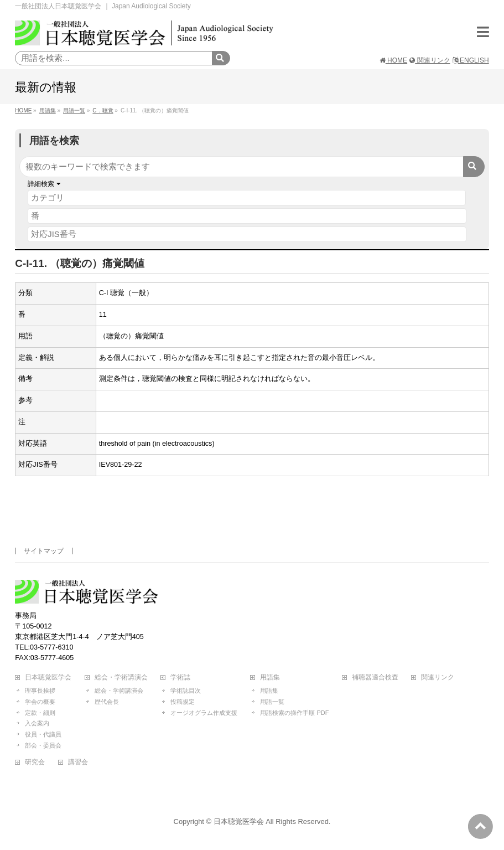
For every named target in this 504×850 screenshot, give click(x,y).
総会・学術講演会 (121, 678)
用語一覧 (272, 702)
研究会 (35, 762)
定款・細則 (40, 713)
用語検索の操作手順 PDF (294, 713)
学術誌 (180, 678)
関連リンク (430, 60)
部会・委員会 (43, 745)
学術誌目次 (186, 691)
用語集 (270, 678)
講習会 (78, 762)
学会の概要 (40, 702)
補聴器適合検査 (375, 678)
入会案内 (37, 723)
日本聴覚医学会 (48, 678)
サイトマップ (44, 551)
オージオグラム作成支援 (204, 713)
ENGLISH (471, 60)
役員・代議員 (43, 734)
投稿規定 (183, 702)
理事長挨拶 (40, 691)
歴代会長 (107, 702)
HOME (393, 60)
